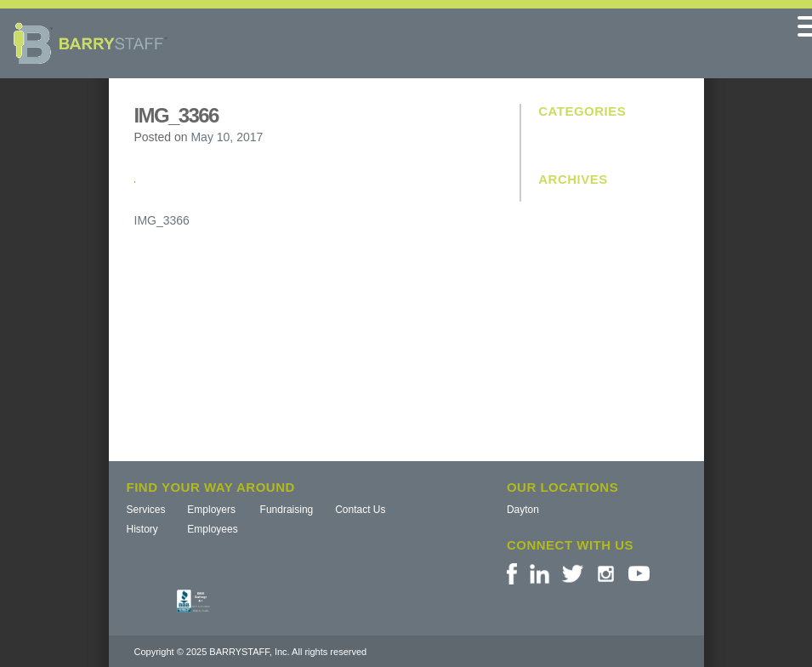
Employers (211, 510)
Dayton (523, 510)
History (142, 529)
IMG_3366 (162, 220)
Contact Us (360, 510)
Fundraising (287, 510)
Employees (212, 529)
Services (146, 510)
